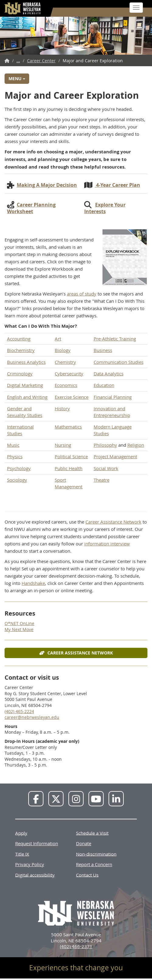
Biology (63, 350)
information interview (107, 544)
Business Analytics (26, 362)
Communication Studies (119, 362)
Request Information (37, 843)
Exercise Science (72, 397)
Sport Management (69, 483)
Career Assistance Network (113, 522)
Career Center (41, 61)
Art (58, 339)
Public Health (69, 468)
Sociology (17, 480)
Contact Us (87, 875)
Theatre (102, 480)
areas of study (82, 294)
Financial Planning (113, 397)
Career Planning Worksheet (31, 208)
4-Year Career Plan (117, 185)
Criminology (20, 374)
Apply (21, 833)
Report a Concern (94, 864)
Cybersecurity (69, 374)
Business (103, 350)
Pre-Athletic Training (115, 339)
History (62, 408)
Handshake (33, 583)
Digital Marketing (25, 385)
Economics (66, 385)
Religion (136, 445)
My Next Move (19, 629)
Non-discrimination (96, 854)
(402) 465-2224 (19, 711)
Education (104, 385)
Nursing (63, 445)
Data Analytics (109, 374)
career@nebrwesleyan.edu (32, 717)
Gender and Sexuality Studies (25, 412)
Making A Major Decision (47, 185)
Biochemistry (21, 350)
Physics (15, 456)
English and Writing (27, 397)
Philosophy (105, 445)
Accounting (19, 339)
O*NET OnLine (19, 623)
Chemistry (65, 362)
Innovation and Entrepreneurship (112, 412)
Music (13, 445)
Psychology (19, 468)
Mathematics (68, 427)
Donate (84, 843)
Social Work (106, 468)
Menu (17, 79)
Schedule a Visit (92, 833)
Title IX (22, 854)
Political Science (71, 456)
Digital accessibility (35, 875)
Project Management (115, 456)
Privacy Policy (30, 864)
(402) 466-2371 (76, 946)
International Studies (20, 430)
